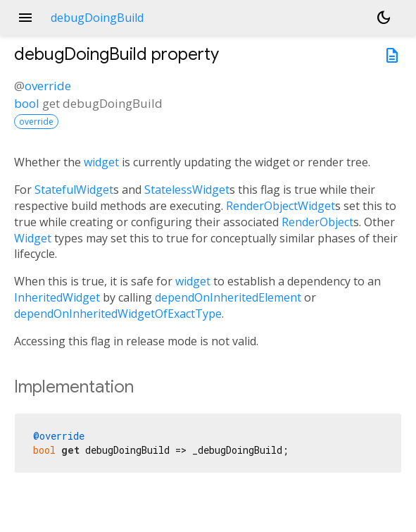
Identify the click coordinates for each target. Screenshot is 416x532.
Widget (33, 238)
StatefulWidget (74, 190)
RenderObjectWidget (281, 206)
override (48, 86)
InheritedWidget (57, 297)
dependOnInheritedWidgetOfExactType (118, 314)
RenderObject (317, 222)
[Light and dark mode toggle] (384, 18)
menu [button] (25, 18)
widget (101, 162)
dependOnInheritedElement (228, 297)
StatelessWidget (187, 190)
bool (27, 103)
